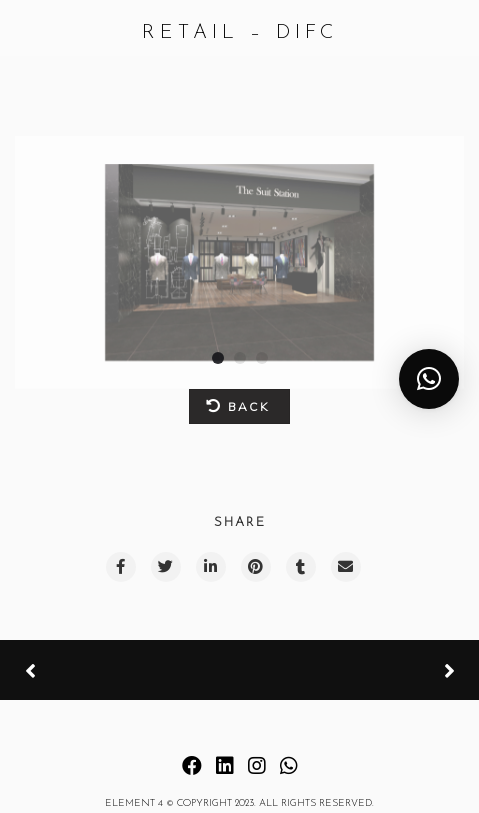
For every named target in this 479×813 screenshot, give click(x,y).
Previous (100, 671)
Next (374, 670)
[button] (429, 379)
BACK (237, 406)
